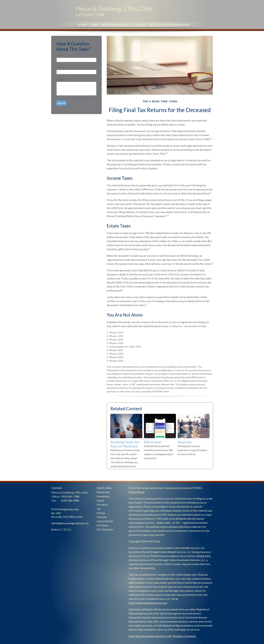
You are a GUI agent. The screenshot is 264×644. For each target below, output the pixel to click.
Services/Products (115, 25)
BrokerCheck (136, 492)
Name (60, 55)
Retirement (103, 492)
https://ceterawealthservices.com (148, 603)
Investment (103, 496)
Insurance (102, 504)
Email (60, 67)
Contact (139, 25)
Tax (99, 509)
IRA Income (153, 442)
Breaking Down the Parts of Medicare (125, 444)
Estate (100, 500)
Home (82, 25)
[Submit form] (61, 103)
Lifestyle (102, 517)
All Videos (103, 525)
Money (101, 513)
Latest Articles (105, 521)
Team (94, 25)
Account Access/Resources (169, 25)
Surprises (185, 442)
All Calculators (105, 529)
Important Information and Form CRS (150, 636)
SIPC (208, 556)
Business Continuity (185, 636)
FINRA (200, 556)
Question (62, 79)
